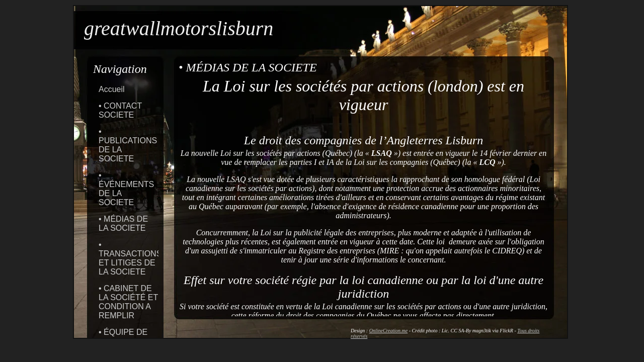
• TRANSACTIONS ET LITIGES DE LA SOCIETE (130, 258)
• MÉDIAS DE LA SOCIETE (123, 223)
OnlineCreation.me (389, 331)
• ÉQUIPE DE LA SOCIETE (123, 337)
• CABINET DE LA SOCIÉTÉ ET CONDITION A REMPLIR (128, 302)
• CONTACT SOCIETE (120, 110)
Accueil (112, 89)
